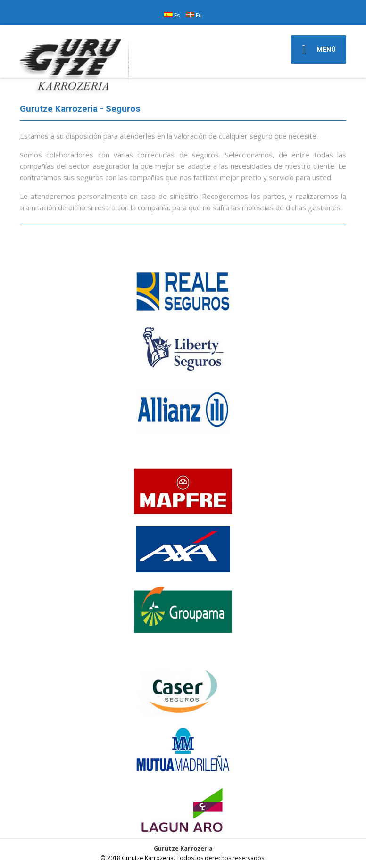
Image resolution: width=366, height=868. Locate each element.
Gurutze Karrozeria (183, 848)
